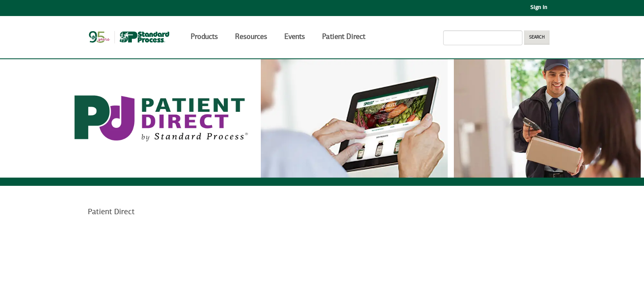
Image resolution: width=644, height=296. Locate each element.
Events (294, 37)
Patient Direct (345, 37)
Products (204, 37)
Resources (251, 37)
